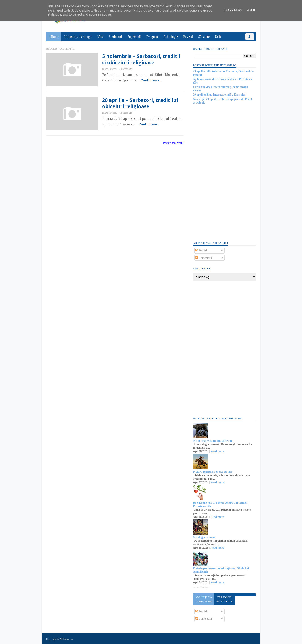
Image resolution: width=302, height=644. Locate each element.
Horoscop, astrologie (78, 37)
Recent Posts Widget (201, 587)
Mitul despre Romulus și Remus (213, 441)
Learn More (233, 10)
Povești (188, 37)
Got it (251, 10)
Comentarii (204, 258)
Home (55, 37)
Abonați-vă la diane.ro (203, 599)
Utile (218, 37)
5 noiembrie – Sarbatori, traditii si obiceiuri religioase (141, 59)
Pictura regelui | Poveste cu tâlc (213, 472)
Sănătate (204, 37)
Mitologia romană (204, 537)
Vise (100, 37)
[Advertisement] (224, 172)
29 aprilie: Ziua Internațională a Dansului (219, 95)
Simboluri (115, 37)
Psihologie (171, 37)
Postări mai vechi (173, 143)
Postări (201, 250)
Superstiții (134, 37)
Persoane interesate (224, 599)
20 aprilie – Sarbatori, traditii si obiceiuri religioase (140, 103)
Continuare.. (151, 80)
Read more (217, 451)
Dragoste (152, 37)
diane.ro (69, 639)
